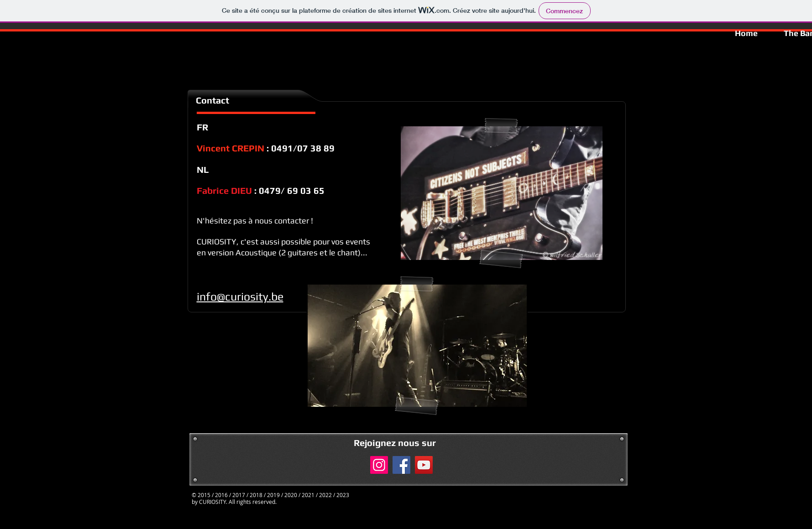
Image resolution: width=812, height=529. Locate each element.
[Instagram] (379, 465)
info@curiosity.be (240, 297)
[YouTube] (424, 465)
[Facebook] (401, 465)
